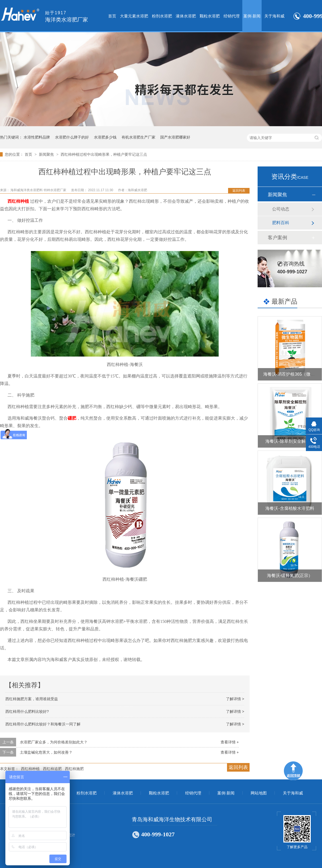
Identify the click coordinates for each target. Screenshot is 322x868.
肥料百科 (281, 223)
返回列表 (239, 191)
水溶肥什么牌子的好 (72, 137)
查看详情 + (230, 742)
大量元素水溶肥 (134, 16)
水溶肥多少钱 (105, 137)
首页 (112, 16)
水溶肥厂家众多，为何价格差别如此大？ (54, 742)
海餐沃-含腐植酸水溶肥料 (290, 508)
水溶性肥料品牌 (37, 137)
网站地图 (259, 793)
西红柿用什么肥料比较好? (27, 711)
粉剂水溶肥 (162, 16)
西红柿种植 (18, 201)
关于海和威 (274, 16)
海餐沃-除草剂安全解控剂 (290, 441)
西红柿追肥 (52, 769)
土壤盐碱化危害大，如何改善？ (46, 752)
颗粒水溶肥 (210, 16)
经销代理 (232, 16)
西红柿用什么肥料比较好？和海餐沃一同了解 (43, 724)
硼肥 (72, 418)
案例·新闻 (252, 16)
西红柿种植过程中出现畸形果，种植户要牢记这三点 (104, 154)
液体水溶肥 (186, 16)
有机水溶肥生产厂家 (138, 137)
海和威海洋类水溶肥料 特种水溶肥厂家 (39, 190)
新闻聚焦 (47, 154)
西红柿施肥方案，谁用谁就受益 (32, 699)
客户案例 (277, 238)
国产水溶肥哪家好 (175, 137)
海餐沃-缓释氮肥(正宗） (290, 575)
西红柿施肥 (74, 769)
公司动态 (281, 209)
